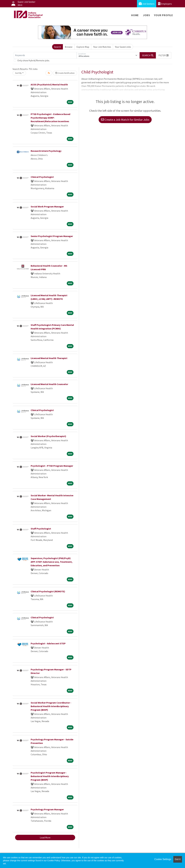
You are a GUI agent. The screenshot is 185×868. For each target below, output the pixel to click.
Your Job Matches (102, 47)
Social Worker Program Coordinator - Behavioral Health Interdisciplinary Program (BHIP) (51, 706)
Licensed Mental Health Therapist (49, 358)
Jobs (146, 15)
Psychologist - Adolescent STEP (48, 643)
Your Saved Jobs (123, 47)
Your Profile (164, 15)
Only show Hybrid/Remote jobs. (34, 60)
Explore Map (83, 47)
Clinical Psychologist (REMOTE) (48, 591)
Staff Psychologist (41, 529)
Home (135, 15)
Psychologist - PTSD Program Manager (52, 466)
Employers (165, 4)
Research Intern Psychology (46, 151)
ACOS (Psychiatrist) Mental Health (49, 84)
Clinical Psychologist (42, 177)
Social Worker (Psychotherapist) (48, 436)
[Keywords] (45, 55)
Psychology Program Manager (47, 809)
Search (57, 47)
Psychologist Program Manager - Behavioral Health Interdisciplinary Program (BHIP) (50, 776)
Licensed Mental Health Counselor (49, 384)
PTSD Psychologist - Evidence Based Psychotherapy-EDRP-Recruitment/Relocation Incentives (50, 118)
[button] (164, 55)
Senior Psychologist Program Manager (52, 236)
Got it (178, 859)
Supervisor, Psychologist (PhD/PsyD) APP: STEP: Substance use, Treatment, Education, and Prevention (52, 562)
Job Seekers (147, 4)
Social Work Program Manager (47, 206)
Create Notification (65, 73)
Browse (69, 47)
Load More (45, 837)
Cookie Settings (163, 859)
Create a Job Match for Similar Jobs (125, 120)
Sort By (18, 73)
